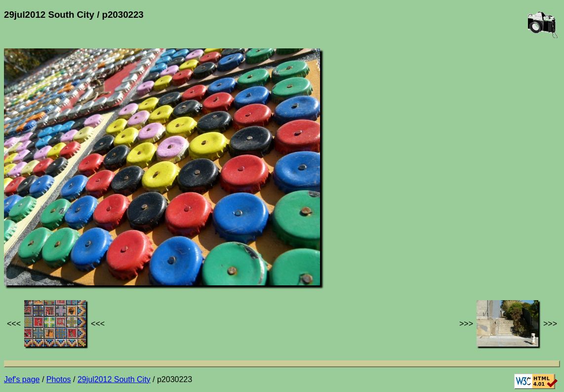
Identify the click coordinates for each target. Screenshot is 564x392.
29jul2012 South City (114, 379)
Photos (59, 379)
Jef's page (22, 379)
